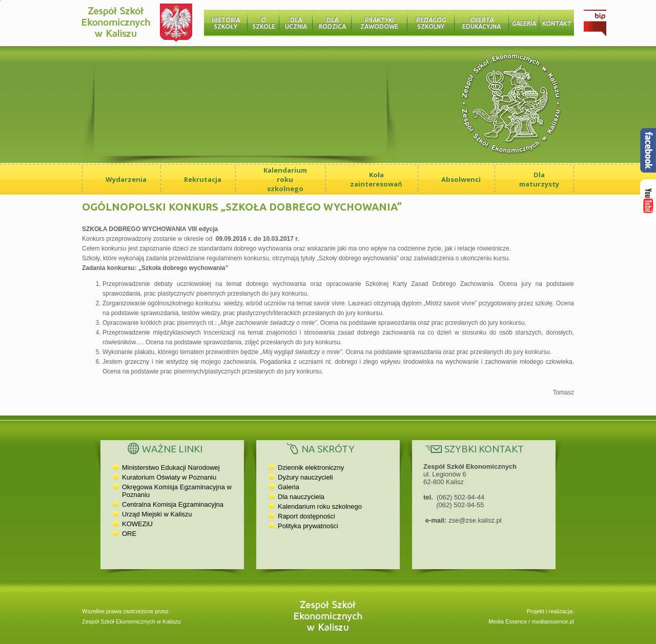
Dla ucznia (296, 23)
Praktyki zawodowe (379, 23)
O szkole (264, 23)
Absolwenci (461, 179)
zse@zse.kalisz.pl (475, 520)
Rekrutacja (203, 179)
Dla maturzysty (539, 179)
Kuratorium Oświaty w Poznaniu (169, 477)
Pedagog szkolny (431, 23)
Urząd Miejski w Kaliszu (157, 514)
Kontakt (557, 23)
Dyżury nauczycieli (305, 477)
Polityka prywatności (308, 526)
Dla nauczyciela (301, 497)
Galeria (524, 23)
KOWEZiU (137, 524)
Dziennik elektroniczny (311, 468)
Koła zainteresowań (376, 179)
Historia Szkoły (226, 23)
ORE (129, 534)
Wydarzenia (126, 179)
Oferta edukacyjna (481, 23)
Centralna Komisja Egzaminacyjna (173, 504)
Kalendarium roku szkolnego (285, 179)
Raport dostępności (306, 516)
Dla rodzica (332, 23)
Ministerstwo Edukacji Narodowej (171, 468)
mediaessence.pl (553, 621)
